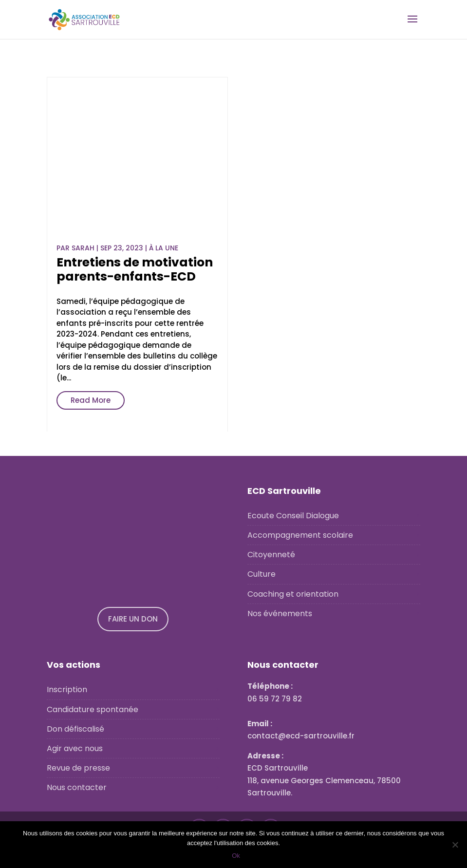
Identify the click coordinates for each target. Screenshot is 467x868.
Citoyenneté (271, 555)
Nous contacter (77, 787)
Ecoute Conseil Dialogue (293, 516)
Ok (236, 856)
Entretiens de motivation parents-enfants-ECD (135, 269)
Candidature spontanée (93, 709)
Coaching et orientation (293, 594)
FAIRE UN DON (133, 619)
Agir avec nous (75, 748)
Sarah (83, 248)
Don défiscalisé (75, 729)
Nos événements (280, 613)
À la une (164, 248)
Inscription (67, 689)
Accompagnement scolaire (300, 535)
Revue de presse (78, 768)
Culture (262, 574)
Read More (91, 400)
